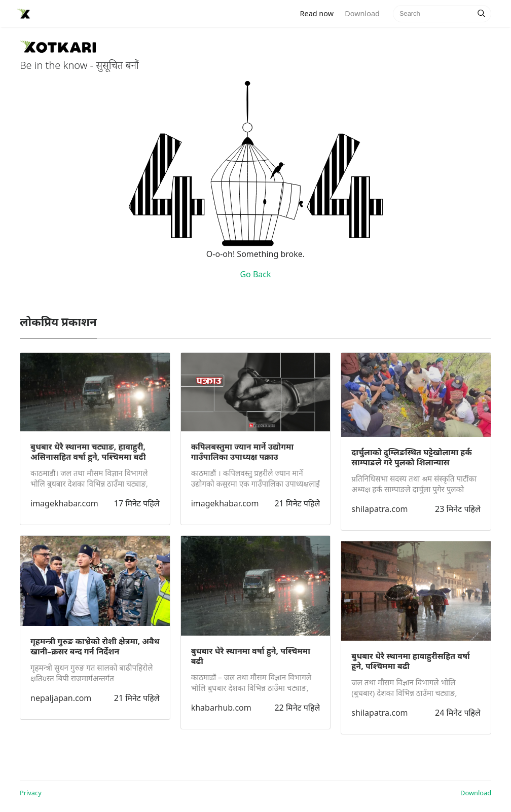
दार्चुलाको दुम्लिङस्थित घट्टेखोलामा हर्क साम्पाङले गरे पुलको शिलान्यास (411, 457)
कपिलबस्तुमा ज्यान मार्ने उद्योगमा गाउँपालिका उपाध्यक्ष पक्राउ (243, 452)
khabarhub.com (221, 708)
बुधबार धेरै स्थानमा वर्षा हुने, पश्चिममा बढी (251, 656)
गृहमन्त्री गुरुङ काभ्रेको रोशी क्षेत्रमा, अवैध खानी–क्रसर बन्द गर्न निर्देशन (95, 646)
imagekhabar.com (64, 503)
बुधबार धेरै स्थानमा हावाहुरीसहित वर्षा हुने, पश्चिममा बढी (410, 661)
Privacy (31, 793)
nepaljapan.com (61, 698)
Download (362, 13)
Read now (320, 13)
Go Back (255, 274)
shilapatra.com (379, 509)
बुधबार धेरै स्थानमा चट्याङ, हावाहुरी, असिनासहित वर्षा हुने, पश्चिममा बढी (88, 452)
